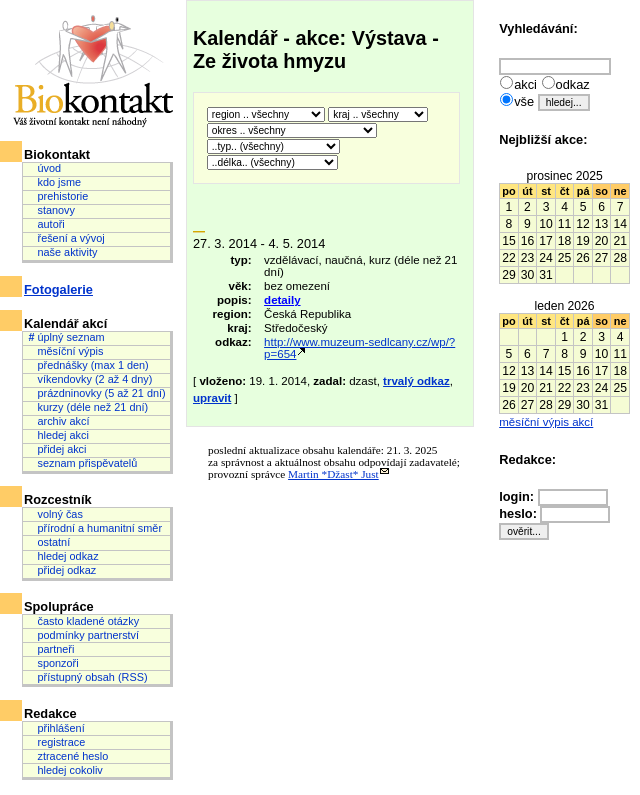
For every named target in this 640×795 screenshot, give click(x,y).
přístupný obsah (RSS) (87, 677)
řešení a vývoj (66, 238)
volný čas (55, 514)
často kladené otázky (83, 621)
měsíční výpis (65, 351)
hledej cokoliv (65, 770)
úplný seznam (66, 337)
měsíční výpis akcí (546, 422)
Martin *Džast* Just (333, 474)
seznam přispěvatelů (82, 463)
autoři (46, 224)
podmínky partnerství (83, 635)
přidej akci (57, 449)
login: (518, 496)
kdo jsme (54, 182)
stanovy (51, 210)
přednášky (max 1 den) (88, 365)
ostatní (49, 542)
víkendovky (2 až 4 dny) (90, 379)
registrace (56, 742)
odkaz (573, 84)
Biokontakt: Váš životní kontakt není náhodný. (94, 71)
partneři (51, 649)
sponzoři (53, 663)
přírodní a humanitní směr (95, 528)
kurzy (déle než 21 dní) (88, 407)
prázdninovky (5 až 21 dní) (96, 393)
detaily (282, 300)
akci (525, 84)
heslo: (519, 513)
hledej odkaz (63, 556)
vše (524, 101)
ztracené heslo (68, 756)
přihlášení (56, 728)
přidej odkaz (62, 570)
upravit (212, 398)
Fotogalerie (58, 289)
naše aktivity (62, 252)
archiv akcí (58, 421)
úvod (44, 168)
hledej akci (58, 435)
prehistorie (58, 196)
